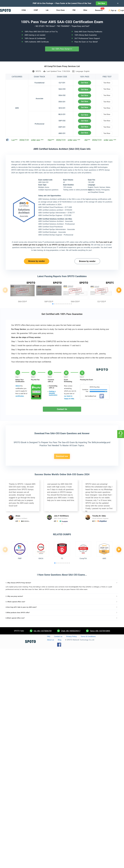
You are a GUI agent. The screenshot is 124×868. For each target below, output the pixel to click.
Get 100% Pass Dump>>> (62, 49)
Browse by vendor (37, 261)
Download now (62, 456)
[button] (53, 304)
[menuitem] (25, 10)
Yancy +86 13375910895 (100, 631)
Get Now (101, 3)
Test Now (107, 83)
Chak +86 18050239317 (71, 631)
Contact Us (62, 409)
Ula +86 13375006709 (43, 631)
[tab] (62, 583)
